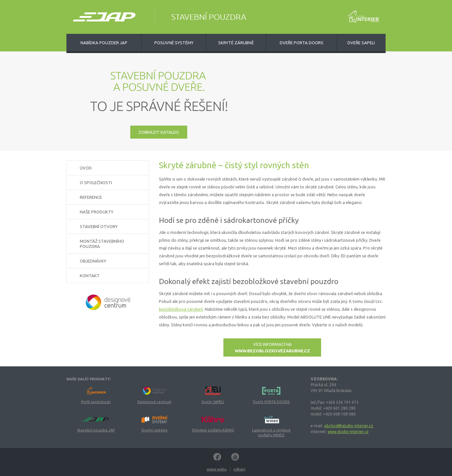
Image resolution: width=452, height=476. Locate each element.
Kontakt (90, 276)
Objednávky (93, 261)
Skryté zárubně (236, 43)
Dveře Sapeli (361, 43)
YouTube (235, 457)
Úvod (86, 168)
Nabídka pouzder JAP (104, 43)
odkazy (239, 469)
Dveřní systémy (155, 430)
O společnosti (96, 183)
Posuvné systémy (174, 43)
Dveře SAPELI (213, 402)
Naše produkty (97, 212)
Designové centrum (154, 402)
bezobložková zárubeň (181, 309)
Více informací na (272, 347)
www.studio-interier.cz (348, 432)
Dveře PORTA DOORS (271, 402)
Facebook (217, 457)
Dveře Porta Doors (302, 43)
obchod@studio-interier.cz (349, 426)
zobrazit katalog (159, 132)
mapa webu (217, 469)
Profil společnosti (96, 402)
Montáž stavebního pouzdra (102, 244)
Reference (91, 197)
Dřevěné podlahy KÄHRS (213, 430)
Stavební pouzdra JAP (96, 430)
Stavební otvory (99, 226)
